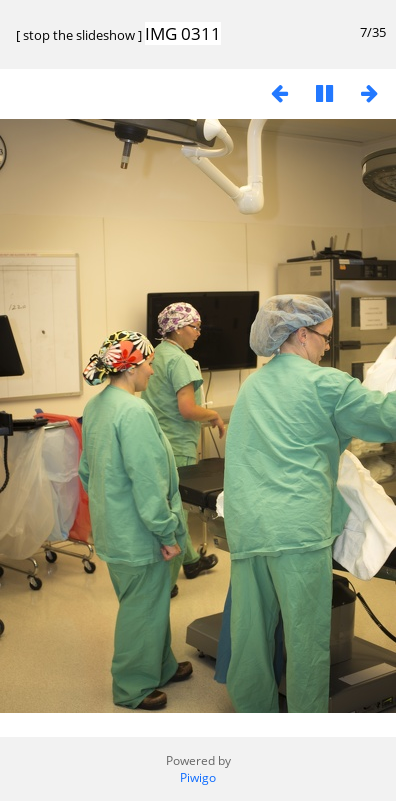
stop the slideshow (79, 35)
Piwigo (198, 777)
